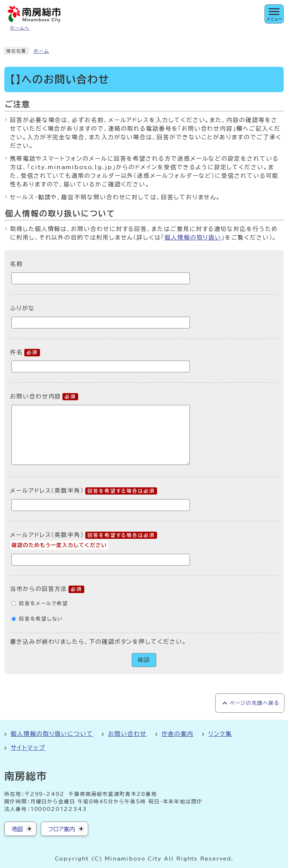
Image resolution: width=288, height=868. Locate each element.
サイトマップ (28, 748)
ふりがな (22, 308)
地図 (17, 829)
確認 (144, 660)
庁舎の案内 (178, 734)
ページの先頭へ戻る (255, 703)
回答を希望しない (41, 619)
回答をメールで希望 (44, 603)
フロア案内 (62, 829)
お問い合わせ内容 (44, 396)
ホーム (41, 51)
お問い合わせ (127, 734)
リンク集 (220, 734)
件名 (25, 352)
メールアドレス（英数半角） (84, 491)
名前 (16, 264)
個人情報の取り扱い (193, 237)
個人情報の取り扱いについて (52, 734)
